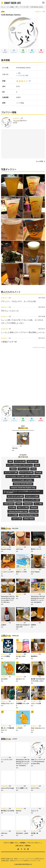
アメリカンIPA (24, 7)
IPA (17, 7)
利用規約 (23, 843)
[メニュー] (43, 3)
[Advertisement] (23, 375)
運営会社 (28, 846)
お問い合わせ (19, 846)
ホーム (3, 7)
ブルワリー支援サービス (11, 843)
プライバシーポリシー (34, 843)
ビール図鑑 (10, 7)
